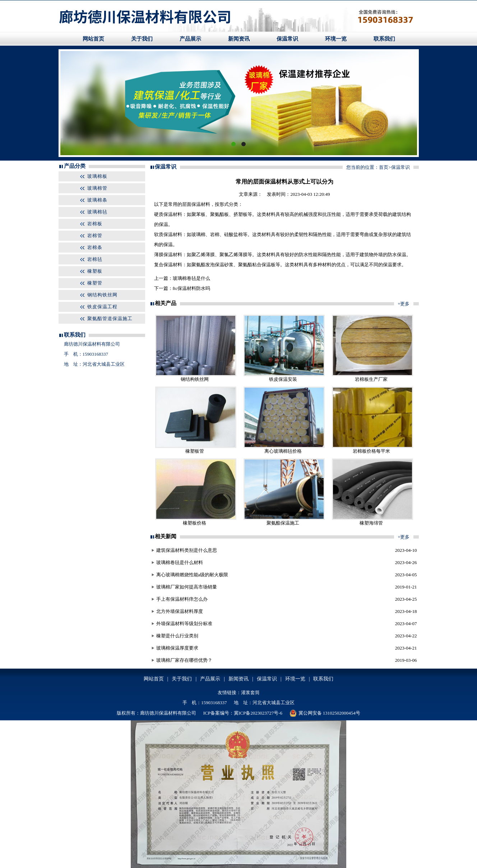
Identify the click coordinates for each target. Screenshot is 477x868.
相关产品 (166, 303)
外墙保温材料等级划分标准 (184, 624)
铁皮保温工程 (102, 307)
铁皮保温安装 (283, 379)
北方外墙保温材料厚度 (180, 611)
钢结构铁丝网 (102, 295)
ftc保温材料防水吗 (192, 288)
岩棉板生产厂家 (371, 379)
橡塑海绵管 (371, 523)
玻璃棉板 (97, 176)
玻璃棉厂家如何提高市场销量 (187, 587)
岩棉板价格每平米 (371, 451)
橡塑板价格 (194, 523)
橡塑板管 (195, 451)
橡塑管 (95, 283)
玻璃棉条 (97, 200)
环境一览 (336, 39)
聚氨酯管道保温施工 (110, 318)
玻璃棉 (198, 234)
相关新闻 (166, 536)
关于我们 (142, 39)
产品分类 (75, 166)
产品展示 (190, 39)
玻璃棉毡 (97, 212)
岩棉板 (95, 224)
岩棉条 (95, 247)
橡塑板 (95, 271)
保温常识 (287, 39)
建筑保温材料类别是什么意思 (187, 550)
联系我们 (384, 39)
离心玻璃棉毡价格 (283, 451)
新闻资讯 (239, 39)
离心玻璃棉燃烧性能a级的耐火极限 (192, 575)
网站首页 (93, 39)
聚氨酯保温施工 (283, 523)
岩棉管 (95, 236)
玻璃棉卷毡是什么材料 (180, 562)
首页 (384, 167)
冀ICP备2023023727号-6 (258, 713)
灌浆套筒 (250, 692)
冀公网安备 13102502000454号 (325, 713)
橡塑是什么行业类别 (177, 636)
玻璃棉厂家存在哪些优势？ (184, 660)
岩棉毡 (95, 259)
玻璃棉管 (97, 188)
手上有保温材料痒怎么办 (182, 599)
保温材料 (201, 204)
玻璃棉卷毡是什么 (191, 278)
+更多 (404, 304)
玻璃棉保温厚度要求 (177, 648)
